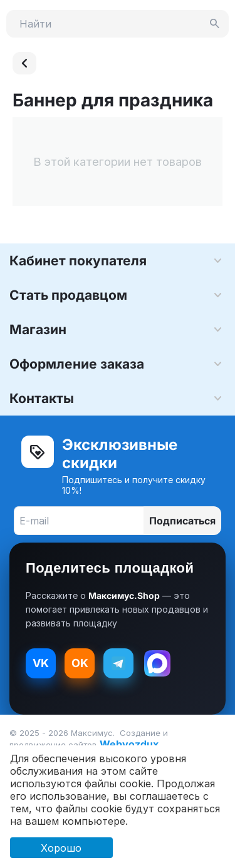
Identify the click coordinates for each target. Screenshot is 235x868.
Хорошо (61, 848)
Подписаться (182, 521)
